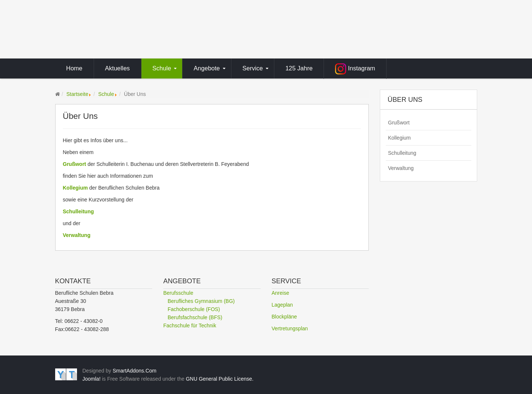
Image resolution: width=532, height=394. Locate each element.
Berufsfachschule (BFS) (195, 317)
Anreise (280, 293)
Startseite (77, 94)
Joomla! (92, 379)
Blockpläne (285, 317)
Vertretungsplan (290, 328)
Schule (106, 94)
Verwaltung (77, 235)
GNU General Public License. (220, 379)
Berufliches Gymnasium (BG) (201, 301)
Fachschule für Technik (190, 325)
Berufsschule (178, 293)
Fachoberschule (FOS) (194, 309)
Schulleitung (402, 153)
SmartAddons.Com (134, 371)
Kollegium (76, 188)
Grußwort (75, 164)
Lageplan (282, 305)
